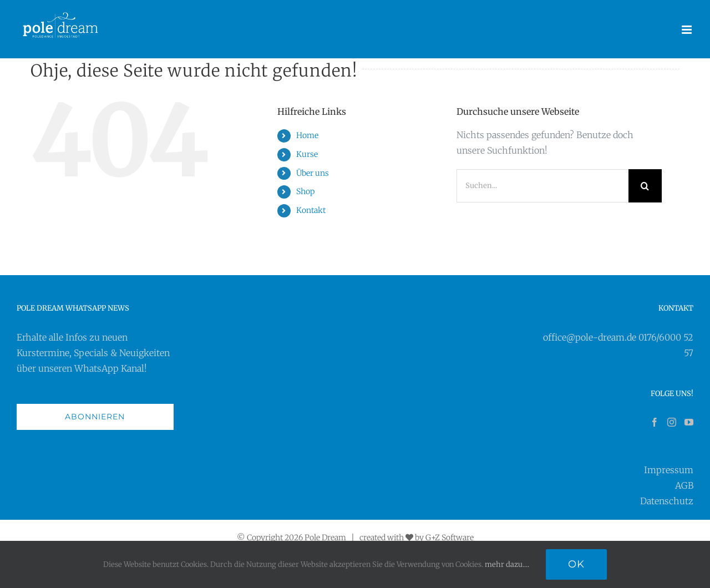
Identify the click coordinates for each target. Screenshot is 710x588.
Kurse (307, 154)
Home (307, 135)
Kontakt (311, 210)
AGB (684, 485)
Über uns (313, 173)
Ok (576, 564)
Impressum (669, 470)
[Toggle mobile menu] (688, 30)
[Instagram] (672, 422)
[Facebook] (655, 422)
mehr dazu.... (507, 564)
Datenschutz (667, 501)
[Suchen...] (542, 186)
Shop (305, 191)
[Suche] (645, 186)
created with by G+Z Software (417, 538)
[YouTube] (689, 422)
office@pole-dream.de (590, 337)
